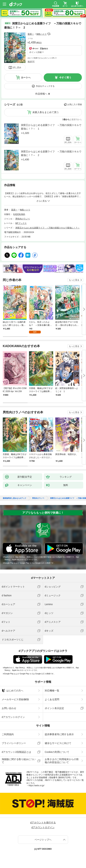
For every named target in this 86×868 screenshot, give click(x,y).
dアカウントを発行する (43, 823)
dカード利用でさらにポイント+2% (41, 58)
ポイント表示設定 (54, 708)
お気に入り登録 (75, 104)
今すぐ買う (65, 77)
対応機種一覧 (52, 691)
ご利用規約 (8, 734)
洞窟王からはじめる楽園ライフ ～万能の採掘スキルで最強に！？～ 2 (51, 153)
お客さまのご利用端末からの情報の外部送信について (62, 761)
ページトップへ (43, 840)
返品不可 (31, 61)
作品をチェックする (45, 86)
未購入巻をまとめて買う (46, 112)
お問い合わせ (9, 708)
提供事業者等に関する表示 (59, 734)
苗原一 (31, 34)
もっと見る (74, 280)
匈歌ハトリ (41, 34)
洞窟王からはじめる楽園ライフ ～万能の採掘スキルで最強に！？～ (47, 228)
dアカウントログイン (13, 717)
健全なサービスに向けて (58, 743)
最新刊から (77, 120)
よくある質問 (52, 699)
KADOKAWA (19, 214)
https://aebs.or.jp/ (36, 786)
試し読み (17, 67)
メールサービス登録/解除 (15, 699)
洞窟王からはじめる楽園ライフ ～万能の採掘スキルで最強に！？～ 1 (51, 127)
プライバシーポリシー (14, 743)
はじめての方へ (13, 691)
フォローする (49, 34)
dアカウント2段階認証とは (16, 752)
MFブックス (21, 223)
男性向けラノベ (23, 219)
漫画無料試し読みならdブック (15, 498)
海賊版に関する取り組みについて (19, 761)
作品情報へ (41, 94)
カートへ (26, 77)
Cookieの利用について (57, 752)
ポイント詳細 (35, 52)
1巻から (66, 120)
